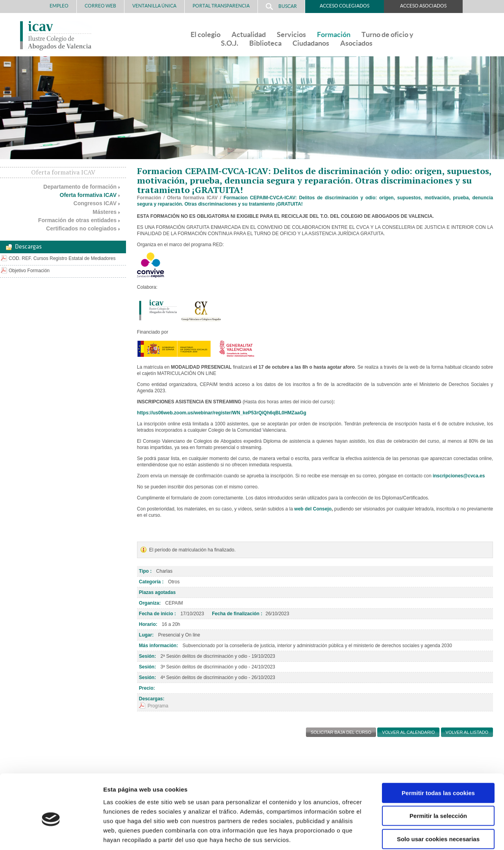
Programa (158, 706)
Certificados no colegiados (81, 228)
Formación (334, 34)
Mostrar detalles (423, 834)
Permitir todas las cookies (438, 754)
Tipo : (145, 571)
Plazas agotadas (157, 592)
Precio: (147, 688)
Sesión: (147, 656)
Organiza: (150, 603)
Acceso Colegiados (345, 6)
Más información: (158, 646)
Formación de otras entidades (77, 220)
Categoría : (151, 582)
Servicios (291, 34)
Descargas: (152, 699)
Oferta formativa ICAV (88, 195)
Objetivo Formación (29, 271)
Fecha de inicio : (157, 614)
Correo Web (100, 6)
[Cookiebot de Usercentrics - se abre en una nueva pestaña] (51, 835)
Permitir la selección (438, 777)
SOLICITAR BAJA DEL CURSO (341, 732)
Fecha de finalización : (237, 614)
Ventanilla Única (154, 6)
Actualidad (249, 34)
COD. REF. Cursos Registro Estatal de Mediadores (62, 258)
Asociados (356, 43)
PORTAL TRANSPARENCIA (221, 6)
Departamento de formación (80, 187)
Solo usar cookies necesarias (438, 800)
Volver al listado (467, 732)
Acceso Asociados (423, 6)
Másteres (105, 212)
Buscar (281, 6)
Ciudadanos (311, 43)
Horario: (148, 624)
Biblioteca (265, 43)
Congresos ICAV (95, 203)
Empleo (59, 6)
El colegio (206, 34)
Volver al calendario (408, 732)
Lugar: (146, 635)
